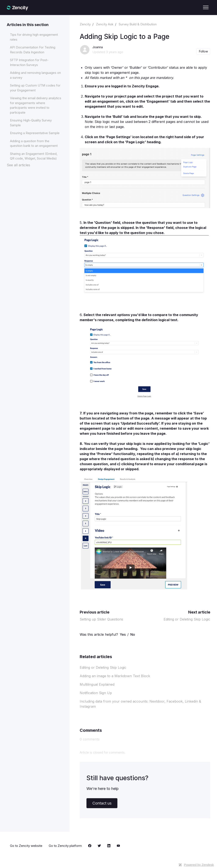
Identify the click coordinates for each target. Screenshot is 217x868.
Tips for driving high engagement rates (34, 37)
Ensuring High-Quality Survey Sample (31, 123)
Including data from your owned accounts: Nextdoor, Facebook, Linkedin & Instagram (140, 704)
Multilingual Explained (97, 684)
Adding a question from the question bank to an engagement (34, 143)
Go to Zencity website (26, 846)
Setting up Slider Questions (101, 619)
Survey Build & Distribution (138, 24)
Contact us (102, 803)
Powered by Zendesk (199, 865)
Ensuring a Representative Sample (35, 133)
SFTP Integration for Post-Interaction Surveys (29, 62)
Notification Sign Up (96, 693)
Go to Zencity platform (65, 846)
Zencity (85, 24)
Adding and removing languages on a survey (35, 75)
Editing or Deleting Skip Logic (187, 619)
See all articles (18, 165)
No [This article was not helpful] (133, 634)
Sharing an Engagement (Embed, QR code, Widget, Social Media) (34, 156)
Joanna (98, 47)
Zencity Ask (105, 24)
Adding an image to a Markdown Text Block (115, 676)
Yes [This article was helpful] (123, 634)
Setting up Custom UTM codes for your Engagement (35, 88)
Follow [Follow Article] (203, 51)
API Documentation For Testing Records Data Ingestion (33, 50)
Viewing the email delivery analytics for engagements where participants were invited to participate (36, 105)
